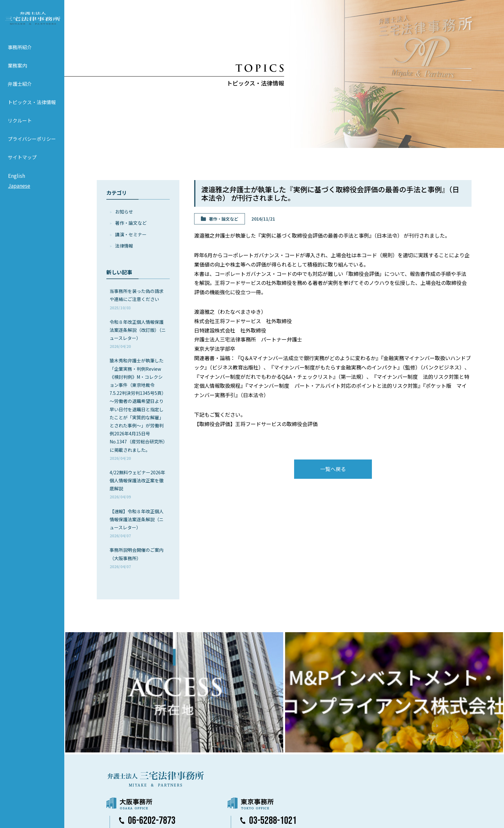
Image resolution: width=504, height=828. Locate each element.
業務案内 (17, 75)
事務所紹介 (20, 56)
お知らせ (124, 212)
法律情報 (124, 246)
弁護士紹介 (20, 93)
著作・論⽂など (131, 223)
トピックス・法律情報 (32, 111)
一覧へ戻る (333, 469)
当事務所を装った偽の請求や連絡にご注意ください (137, 299)
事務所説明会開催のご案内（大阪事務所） (137, 558)
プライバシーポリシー (32, 148)
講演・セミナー (131, 234)
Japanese (19, 195)
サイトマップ (22, 166)
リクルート (20, 130)
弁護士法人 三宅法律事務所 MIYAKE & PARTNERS (32, 23)
